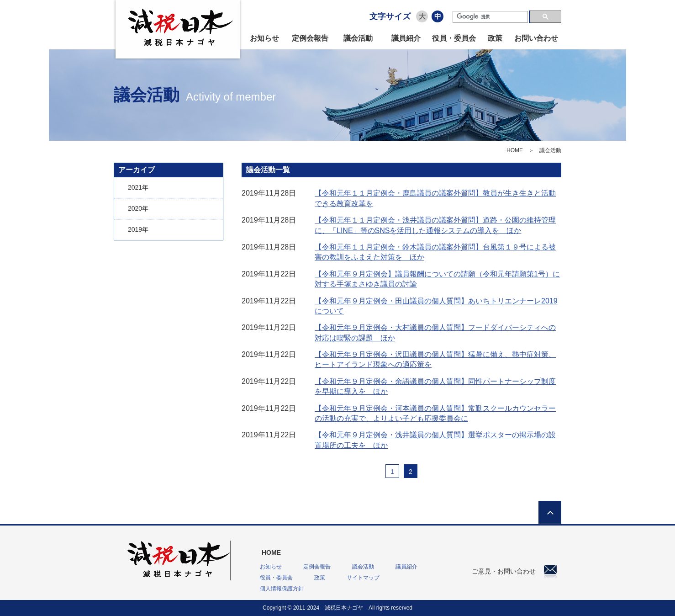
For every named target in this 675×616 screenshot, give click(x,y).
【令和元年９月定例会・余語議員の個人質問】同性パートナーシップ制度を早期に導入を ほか (435, 386)
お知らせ (264, 38)
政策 (495, 38)
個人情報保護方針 (282, 589)
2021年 (138, 187)
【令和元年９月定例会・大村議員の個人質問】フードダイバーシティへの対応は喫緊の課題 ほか (435, 332)
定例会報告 (310, 38)
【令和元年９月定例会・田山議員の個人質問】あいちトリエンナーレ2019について (436, 306)
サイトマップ (363, 578)
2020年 (138, 208)
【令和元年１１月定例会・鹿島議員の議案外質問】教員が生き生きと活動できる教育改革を (435, 198)
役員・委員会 (454, 38)
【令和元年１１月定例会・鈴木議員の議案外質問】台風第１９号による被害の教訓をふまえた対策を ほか (435, 252)
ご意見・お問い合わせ (514, 571)
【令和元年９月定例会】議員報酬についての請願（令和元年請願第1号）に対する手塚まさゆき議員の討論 (437, 279)
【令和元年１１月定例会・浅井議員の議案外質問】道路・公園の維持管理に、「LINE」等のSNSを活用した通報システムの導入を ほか (435, 225)
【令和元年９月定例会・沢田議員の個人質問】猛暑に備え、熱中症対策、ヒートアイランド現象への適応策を (435, 359)
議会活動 (358, 38)
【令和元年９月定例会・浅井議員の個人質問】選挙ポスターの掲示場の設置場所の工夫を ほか (435, 440)
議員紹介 (406, 38)
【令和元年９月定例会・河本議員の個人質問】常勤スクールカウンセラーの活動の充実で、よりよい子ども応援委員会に (435, 413)
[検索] (490, 17)
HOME (515, 150)
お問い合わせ (536, 38)
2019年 (138, 229)
